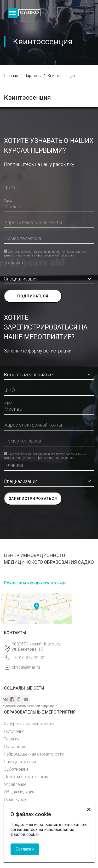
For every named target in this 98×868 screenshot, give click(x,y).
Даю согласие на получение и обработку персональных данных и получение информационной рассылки (45, 251)
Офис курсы (16, 800)
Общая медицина (20, 792)
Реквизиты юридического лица (35, 583)
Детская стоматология (26, 777)
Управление (15, 784)
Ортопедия (14, 731)
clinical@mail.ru (26, 667)
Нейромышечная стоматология (34, 754)
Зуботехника (16, 769)
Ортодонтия (15, 747)
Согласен (25, 849)
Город (8, 201)
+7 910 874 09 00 (28, 658)
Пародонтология (20, 762)
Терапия (12, 739)
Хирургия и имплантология (29, 724)
